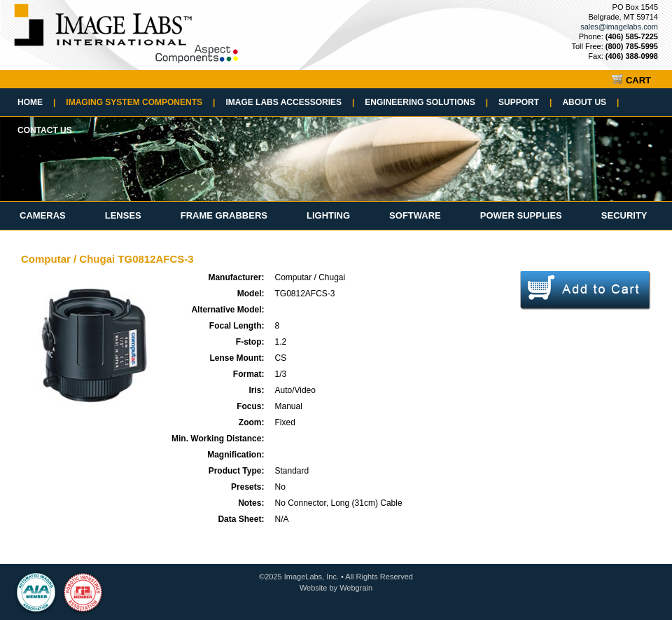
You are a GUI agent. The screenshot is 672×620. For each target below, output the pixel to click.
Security (624, 215)
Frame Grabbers (224, 215)
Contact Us (45, 130)
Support (525, 102)
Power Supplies (521, 215)
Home (36, 102)
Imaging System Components (140, 102)
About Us (590, 102)
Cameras (43, 215)
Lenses (123, 215)
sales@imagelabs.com (619, 27)
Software (415, 215)
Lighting (328, 215)
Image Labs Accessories (290, 102)
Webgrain (356, 588)
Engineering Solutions (426, 102)
